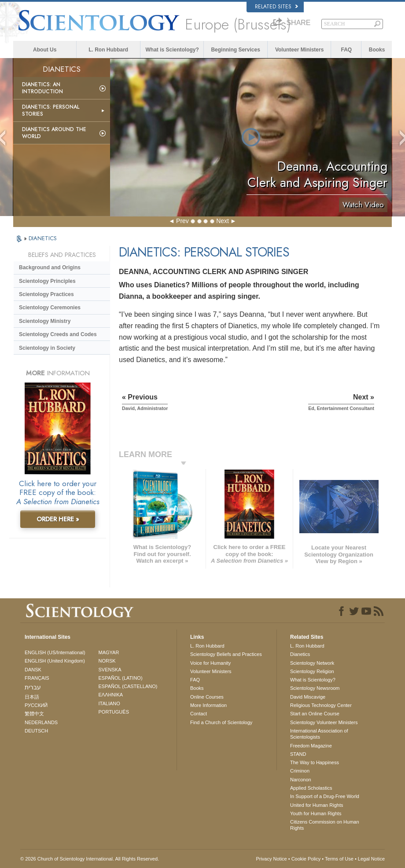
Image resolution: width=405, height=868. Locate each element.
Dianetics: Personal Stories (51, 110)
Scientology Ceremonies (50, 308)
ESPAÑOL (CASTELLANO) (128, 686)
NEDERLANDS (41, 722)
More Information (208, 705)
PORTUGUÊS (114, 712)
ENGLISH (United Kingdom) (55, 661)
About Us (45, 50)
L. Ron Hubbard (108, 50)
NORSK (107, 661)
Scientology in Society (47, 348)
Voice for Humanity (210, 663)
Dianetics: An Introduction (42, 88)
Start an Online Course (315, 714)
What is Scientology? (172, 50)
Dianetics (300, 654)
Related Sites (276, 7)
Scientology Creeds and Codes (58, 334)
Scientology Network (312, 663)
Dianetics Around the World (54, 133)
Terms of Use (339, 859)
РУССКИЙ (36, 705)
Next (223, 221)
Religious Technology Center (321, 705)
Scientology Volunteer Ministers (324, 722)
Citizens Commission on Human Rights (325, 825)
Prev (182, 221)
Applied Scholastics (311, 788)
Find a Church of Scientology (221, 722)
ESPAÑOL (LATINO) (121, 678)
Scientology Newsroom (315, 688)
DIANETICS (43, 238)
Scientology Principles (47, 281)
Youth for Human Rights (316, 813)
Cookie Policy (306, 859)
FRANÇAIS (37, 678)
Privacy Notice (271, 859)
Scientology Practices (46, 294)
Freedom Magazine (311, 746)
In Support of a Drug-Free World (325, 796)
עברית (33, 687)
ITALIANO (109, 703)
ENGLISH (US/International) (55, 652)
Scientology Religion (312, 671)
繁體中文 (34, 714)
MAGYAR (109, 652)
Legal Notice (371, 859)
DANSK (33, 670)
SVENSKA (110, 670)
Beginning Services (235, 50)
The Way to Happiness (315, 762)
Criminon (300, 771)
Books (377, 50)
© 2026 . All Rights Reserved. (90, 859)
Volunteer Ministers (299, 50)
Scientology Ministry (45, 321)
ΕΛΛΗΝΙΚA (111, 695)
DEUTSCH (36, 731)
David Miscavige (308, 697)
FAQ (346, 50)
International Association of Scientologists (319, 734)
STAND (298, 754)
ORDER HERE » (58, 519)
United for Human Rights (317, 805)
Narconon (301, 780)
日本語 (32, 697)
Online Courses (207, 697)
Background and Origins (50, 267)
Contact (199, 714)
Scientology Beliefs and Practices (226, 654)
